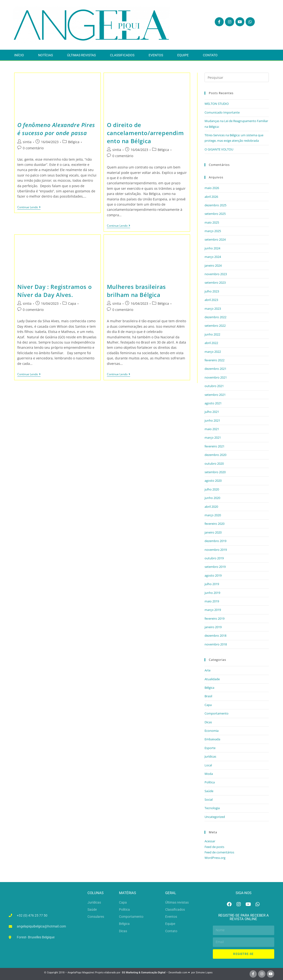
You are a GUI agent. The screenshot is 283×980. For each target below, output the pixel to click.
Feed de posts (214, 847)
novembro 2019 (216, 550)
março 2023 (213, 309)
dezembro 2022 (215, 317)
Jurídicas (210, 756)
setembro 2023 (215, 283)
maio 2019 (212, 601)
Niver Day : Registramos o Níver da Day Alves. (55, 291)
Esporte (210, 748)
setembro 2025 (215, 214)
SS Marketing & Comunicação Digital (144, 973)
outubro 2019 (214, 558)
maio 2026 (212, 188)
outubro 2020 (214, 464)
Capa (72, 303)
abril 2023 (211, 300)
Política (210, 782)
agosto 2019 (213, 575)
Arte (208, 670)
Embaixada (212, 739)
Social (209, 799)
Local (208, 765)
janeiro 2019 (213, 627)
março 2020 (213, 515)
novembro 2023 (216, 274)
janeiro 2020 (213, 532)
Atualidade (212, 679)
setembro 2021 (215, 395)
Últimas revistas (81, 55)
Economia (212, 731)
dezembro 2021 (215, 369)
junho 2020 (212, 498)
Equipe (183, 55)
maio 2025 (212, 222)
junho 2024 (212, 248)
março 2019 (213, 610)
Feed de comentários (219, 852)
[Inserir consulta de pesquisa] (237, 77)
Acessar (210, 841)
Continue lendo (29, 207)
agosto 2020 (213, 481)
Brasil (208, 696)
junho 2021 (212, 420)
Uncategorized (215, 817)
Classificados (122, 55)
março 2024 (213, 257)
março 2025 (213, 231)
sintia (27, 142)
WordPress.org (215, 858)
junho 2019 (212, 593)
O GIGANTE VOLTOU (219, 149)
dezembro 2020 (215, 455)
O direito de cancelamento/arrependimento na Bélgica (145, 133)
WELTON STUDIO (217, 104)
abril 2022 (211, 343)
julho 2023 (212, 291)
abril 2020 (211, 507)
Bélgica (74, 142)
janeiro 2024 (213, 265)
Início (19, 55)
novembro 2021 (216, 377)
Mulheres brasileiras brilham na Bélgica (136, 291)
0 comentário (33, 148)
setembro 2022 (215, 326)
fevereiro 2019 (215, 618)
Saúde (209, 791)
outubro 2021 (214, 386)
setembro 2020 (215, 472)
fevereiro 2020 (215, 524)
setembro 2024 (215, 239)
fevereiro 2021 (215, 446)
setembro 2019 (215, 567)
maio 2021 (212, 429)
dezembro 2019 (215, 541)
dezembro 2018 (215, 636)
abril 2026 (211, 197)
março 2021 (213, 437)
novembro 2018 (216, 644)
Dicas (208, 722)
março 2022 (213, 352)
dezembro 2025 (215, 205)
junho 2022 (212, 334)
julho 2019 (212, 584)
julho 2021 (212, 412)
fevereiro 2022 (215, 360)
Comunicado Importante (222, 112)
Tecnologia (212, 808)
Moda (209, 774)
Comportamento (217, 713)
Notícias (46, 55)
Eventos (156, 55)
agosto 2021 (213, 403)
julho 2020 (212, 489)
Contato (210, 55)
